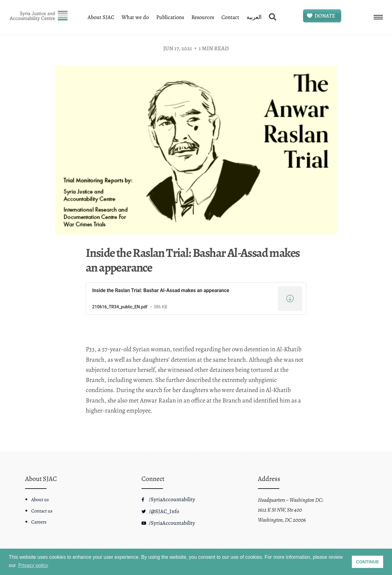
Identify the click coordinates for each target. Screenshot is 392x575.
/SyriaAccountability (168, 499)
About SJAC (101, 17)
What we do (135, 17)
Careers (39, 522)
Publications (170, 17)
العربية (254, 17)
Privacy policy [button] (33, 565)
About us (40, 500)
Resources (203, 17)
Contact (230, 17)
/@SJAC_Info (160, 511)
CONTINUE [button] (368, 562)
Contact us (42, 511)
